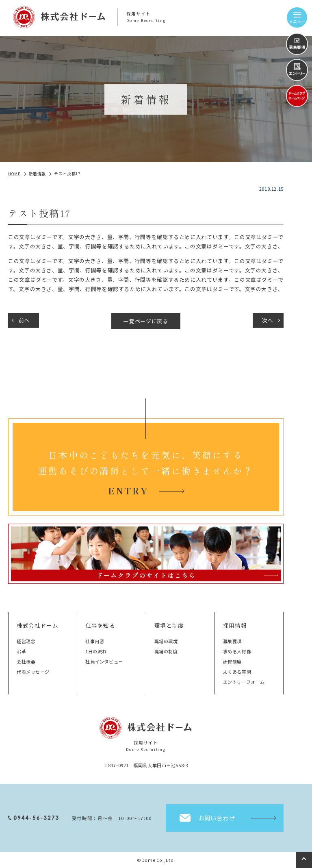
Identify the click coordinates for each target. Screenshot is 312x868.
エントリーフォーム (244, 682)
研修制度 (232, 661)
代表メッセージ (33, 672)
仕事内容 (95, 641)
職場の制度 (166, 651)
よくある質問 (237, 672)
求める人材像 (237, 651)
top (304, 860)
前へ (24, 320)
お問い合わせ (217, 818)
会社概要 (26, 661)
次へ (268, 320)
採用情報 (235, 625)
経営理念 (26, 641)
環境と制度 (169, 625)
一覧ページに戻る (146, 321)
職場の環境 (166, 641)
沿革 (21, 651)
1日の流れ (96, 651)
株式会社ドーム (38, 625)
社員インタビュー (104, 661)
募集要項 (232, 641)
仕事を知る (100, 625)
